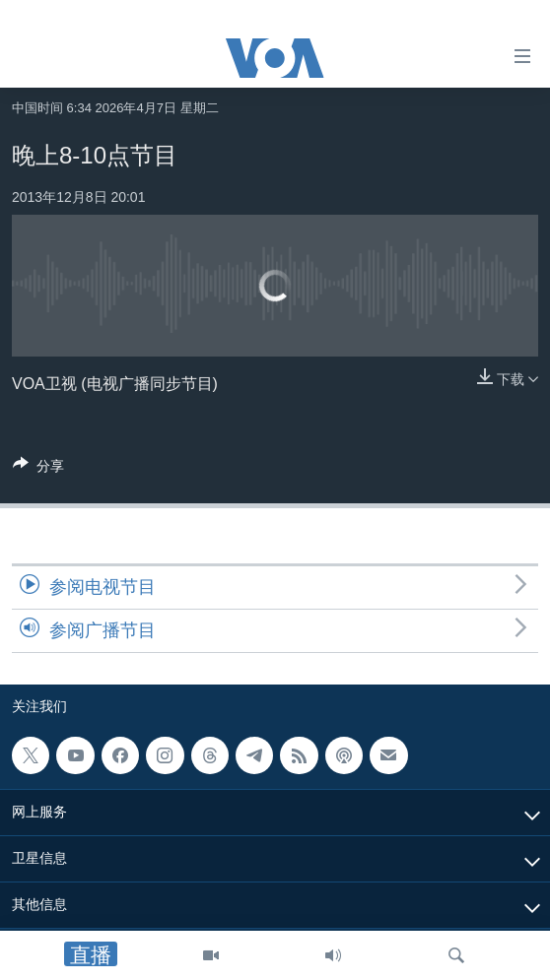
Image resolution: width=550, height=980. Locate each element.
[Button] (38, 469)
